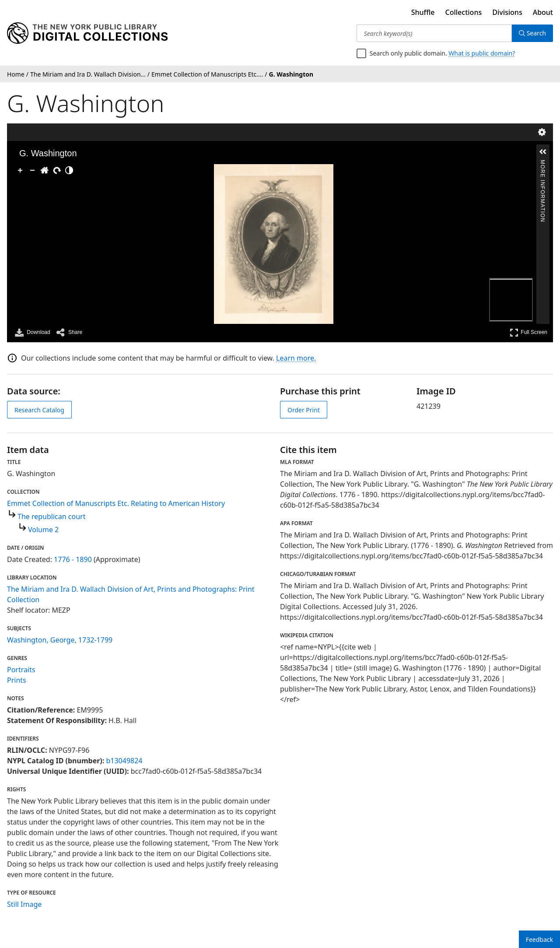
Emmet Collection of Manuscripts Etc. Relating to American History (116, 503)
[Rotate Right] (57, 170)
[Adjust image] (69, 170)
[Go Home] (45, 170)
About (543, 12)
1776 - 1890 (73, 559)
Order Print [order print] (304, 410)
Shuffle (423, 12)
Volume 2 (43, 530)
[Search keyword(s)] (434, 33)
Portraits (21, 670)
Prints (17, 680)
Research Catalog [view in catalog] (39, 410)
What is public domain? (482, 53)
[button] (543, 152)
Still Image (24, 904)
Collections (464, 12)
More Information (542, 163)
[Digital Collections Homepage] (87, 33)
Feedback (539, 939)
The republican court (51, 516)
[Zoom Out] (32, 170)
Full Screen (528, 332)
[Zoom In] (20, 170)
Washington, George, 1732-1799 (60, 640)
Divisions (507, 12)
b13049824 (124, 761)
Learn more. (296, 358)
